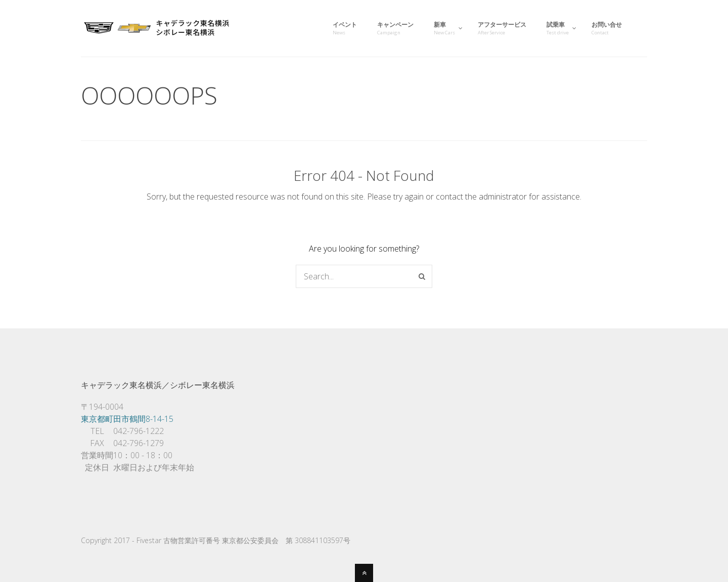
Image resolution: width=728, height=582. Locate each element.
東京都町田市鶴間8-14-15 (127, 419)
